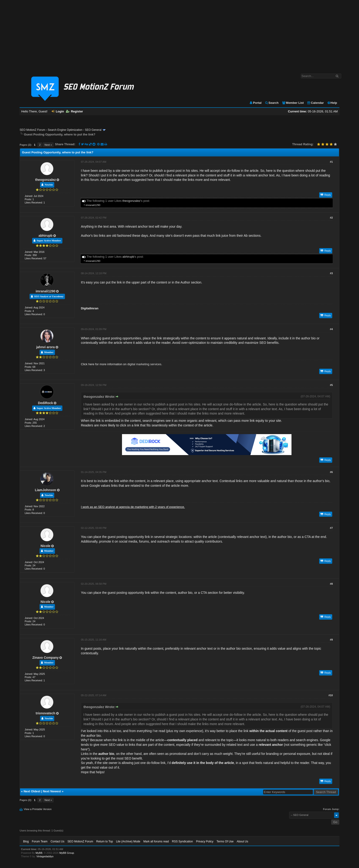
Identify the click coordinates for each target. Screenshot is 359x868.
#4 (331, 329)
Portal (255, 103)
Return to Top (105, 841)
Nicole (45, 546)
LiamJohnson (46, 490)
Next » (48, 145)
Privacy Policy (205, 841)
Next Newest (52, 791)
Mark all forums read (156, 841)
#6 (331, 472)
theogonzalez (46, 180)
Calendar (315, 103)
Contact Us (57, 841)
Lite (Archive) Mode (128, 841)
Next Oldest (32, 791)
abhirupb (45, 236)
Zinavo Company (46, 658)
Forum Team (40, 841)
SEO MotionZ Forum (32, 130)
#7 (331, 528)
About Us (242, 841)
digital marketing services (144, 364)
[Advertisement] (179, 34)
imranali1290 (93, 205)
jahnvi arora (46, 347)
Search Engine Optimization (65, 130)
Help (332, 103)
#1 (331, 162)
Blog (26, 841)
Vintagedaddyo (45, 856)
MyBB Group (67, 853)
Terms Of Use (225, 841)
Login (58, 111)
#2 (331, 218)
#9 (331, 640)
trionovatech (45, 713)
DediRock (46, 403)
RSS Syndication (183, 841)
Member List (293, 103)
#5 (331, 385)
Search (272, 103)
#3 (331, 273)
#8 (331, 584)
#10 (331, 695)
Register (74, 111)
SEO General (93, 130)
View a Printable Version (38, 809)
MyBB (39, 853)
